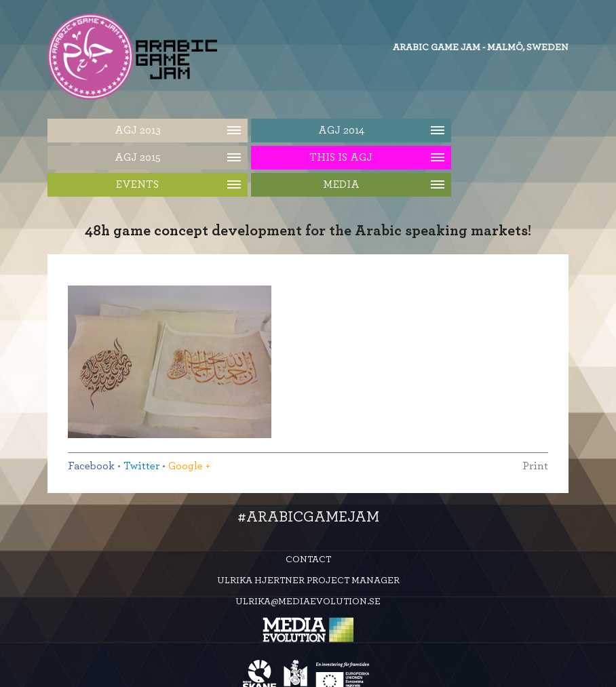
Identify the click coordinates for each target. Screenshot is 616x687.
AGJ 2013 (138, 130)
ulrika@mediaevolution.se (308, 602)
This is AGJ (341, 157)
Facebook (91, 466)
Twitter (141, 466)
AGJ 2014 (341, 130)
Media (341, 184)
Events (137, 184)
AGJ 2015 (138, 157)
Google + (189, 466)
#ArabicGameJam (308, 517)
